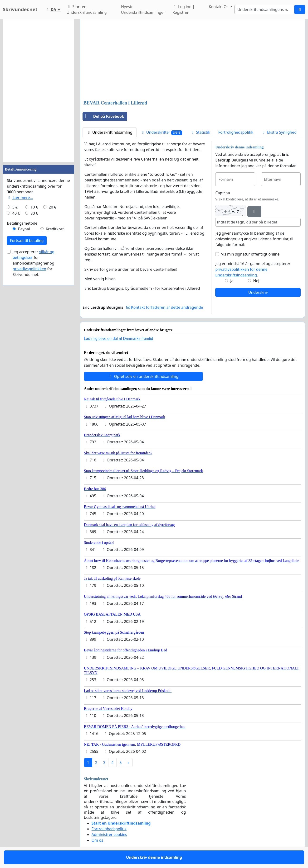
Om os (97, 840)
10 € (34, 207)
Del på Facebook (103, 116)
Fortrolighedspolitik (236, 132)
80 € (34, 213)
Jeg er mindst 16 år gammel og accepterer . (253, 269)
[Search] (264, 9)
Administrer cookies (109, 835)
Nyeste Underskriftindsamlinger (143, 9)
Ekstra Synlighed (279, 132)
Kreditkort (55, 229)
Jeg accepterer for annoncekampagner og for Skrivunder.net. (34, 263)
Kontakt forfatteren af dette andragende (165, 307)
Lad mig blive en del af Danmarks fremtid (119, 339)
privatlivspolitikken (29, 269)
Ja (232, 281)
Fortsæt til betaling (27, 241)
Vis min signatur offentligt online (250, 254)
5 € (15, 207)
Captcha (222, 193)
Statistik (200, 132)
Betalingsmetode (22, 223)
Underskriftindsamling (110, 132)
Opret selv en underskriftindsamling (143, 376)
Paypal (24, 229)
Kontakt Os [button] (219, 7)
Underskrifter (161, 132)
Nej (256, 281)
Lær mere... (20, 198)
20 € (53, 207)
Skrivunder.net (20, 9)
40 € (16, 213)
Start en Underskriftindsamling (87, 9)
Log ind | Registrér (183, 9)
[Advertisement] (193, 60)
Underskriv (258, 292)
